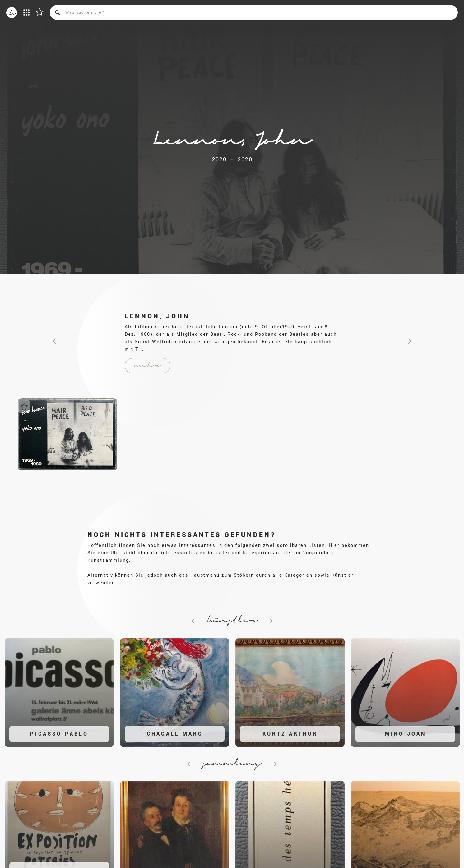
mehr (148, 366)
